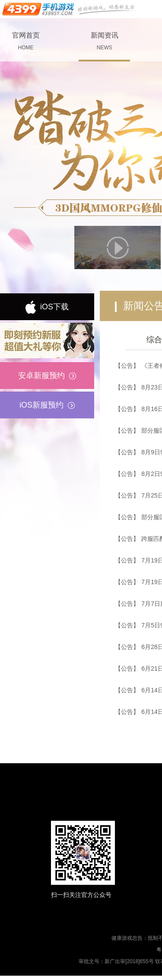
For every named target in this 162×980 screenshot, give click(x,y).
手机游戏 (69, 9)
